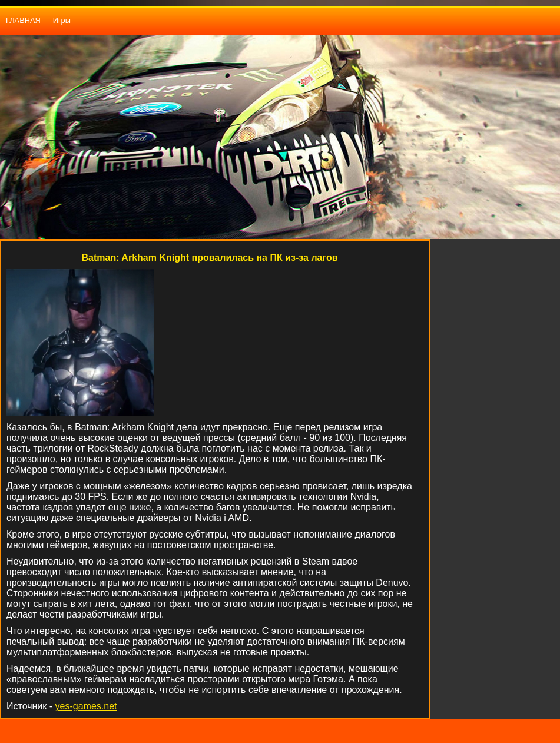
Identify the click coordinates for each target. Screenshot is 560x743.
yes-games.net (86, 706)
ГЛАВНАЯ (23, 20)
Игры (62, 20)
